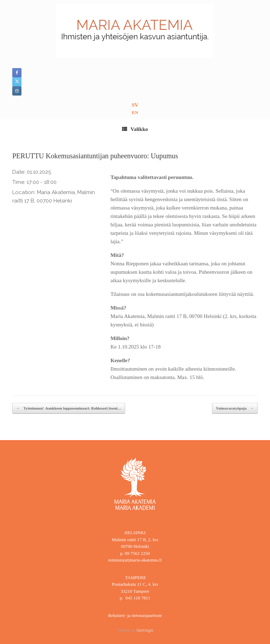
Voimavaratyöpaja (235, 408)
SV (135, 105)
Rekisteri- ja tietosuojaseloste (135, 615)
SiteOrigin (145, 630)
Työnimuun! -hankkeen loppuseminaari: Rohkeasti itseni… (69, 408)
